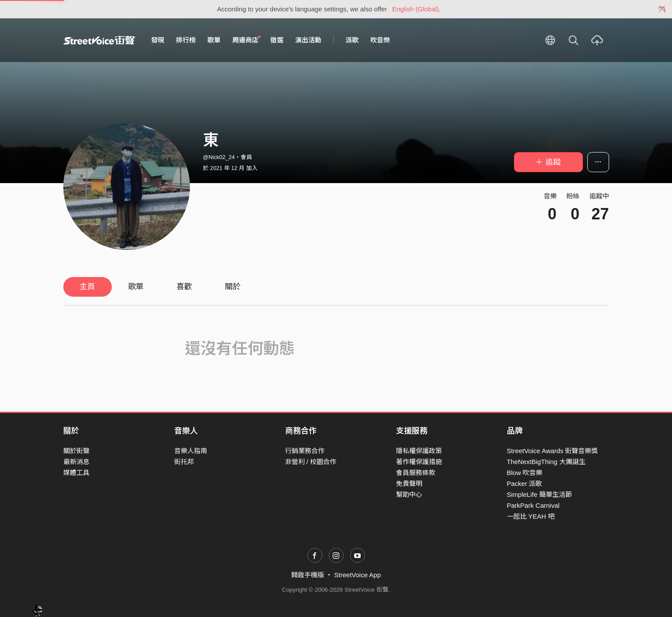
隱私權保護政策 (419, 451)
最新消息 (76, 462)
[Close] (662, 9)
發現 (158, 40)
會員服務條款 (416, 473)
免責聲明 (409, 484)
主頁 (87, 287)
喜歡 (184, 287)
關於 (233, 287)
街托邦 (184, 462)
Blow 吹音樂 (525, 473)
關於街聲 (76, 451)
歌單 (214, 40)
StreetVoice (99, 40)
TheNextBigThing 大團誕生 (546, 462)
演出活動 (308, 40)
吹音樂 (380, 40)
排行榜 (186, 40)
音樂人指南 (191, 451)
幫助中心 (409, 494)
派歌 (352, 40)
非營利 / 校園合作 (311, 462)
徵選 (277, 40)
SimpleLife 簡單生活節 (539, 494)
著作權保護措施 (419, 462)
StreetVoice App (357, 575)
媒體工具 (76, 473)
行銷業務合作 (305, 451)
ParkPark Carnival (533, 505)
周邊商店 (247, 40)
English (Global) (415, 9)
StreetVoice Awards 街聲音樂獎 (553, 451)
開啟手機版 (308, 575)
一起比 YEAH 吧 (531, 516)
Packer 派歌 (525, 484)
